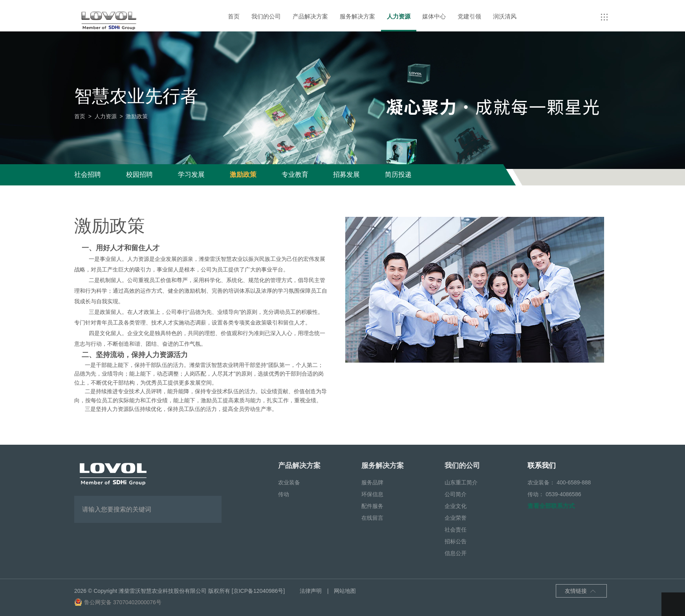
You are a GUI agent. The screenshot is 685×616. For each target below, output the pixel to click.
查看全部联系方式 (551, 506)
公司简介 (456, 494)
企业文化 (456, 506)
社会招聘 (88, 175)
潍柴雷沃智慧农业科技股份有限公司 (163, 591)
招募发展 (346, 175)
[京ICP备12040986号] (258, 591)
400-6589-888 (574, 482)
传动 (284, 494)
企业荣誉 (456, 518)
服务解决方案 (357, 16)
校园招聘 (139, 175)
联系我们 (542, 466)
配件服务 (372, 506)
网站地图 (345, 591)
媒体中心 (434, 16)
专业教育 (295, 175)
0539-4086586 (563, 494)
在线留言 (372, 518)
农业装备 (289, 482)
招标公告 (456, 541)
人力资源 (399, 16)
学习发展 (191, 175)
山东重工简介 (461, 482)
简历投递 (398, 175)
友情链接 (581, 592)
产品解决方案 (310, 16)
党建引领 (469, 16)
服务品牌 (372, 482)
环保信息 (372, 494)
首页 (234, 16)
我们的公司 (266, 16)
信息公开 (456, 553)
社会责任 (456, 530)
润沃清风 (505, 16)
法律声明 (311, 591)
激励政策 (243, 175)
